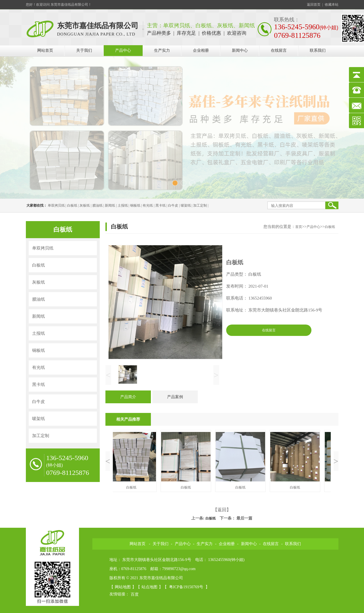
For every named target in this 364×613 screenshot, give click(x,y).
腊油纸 (97, 205)
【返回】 (222, 510)
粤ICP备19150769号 (187, 587)
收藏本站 (332, 5)
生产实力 (162, 50)
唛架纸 (186, 205)
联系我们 (318, 50)
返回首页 (314, 5)
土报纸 (123, 205)
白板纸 (72, 205)
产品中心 (123, 50)
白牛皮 (173, 205)
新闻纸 (110, 205)
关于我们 (84, 50)
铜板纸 (135, 205)
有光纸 (148, 205)
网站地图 (123, 587)
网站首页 (45, 50)
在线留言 (279, 50)
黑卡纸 (161, 205)
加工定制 (200, 205)
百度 (135, 594)
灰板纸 (85, 205)
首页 (299, 227)
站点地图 (149, 587)
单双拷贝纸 (56, 205)
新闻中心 (240, 50)
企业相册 (201, 50)
